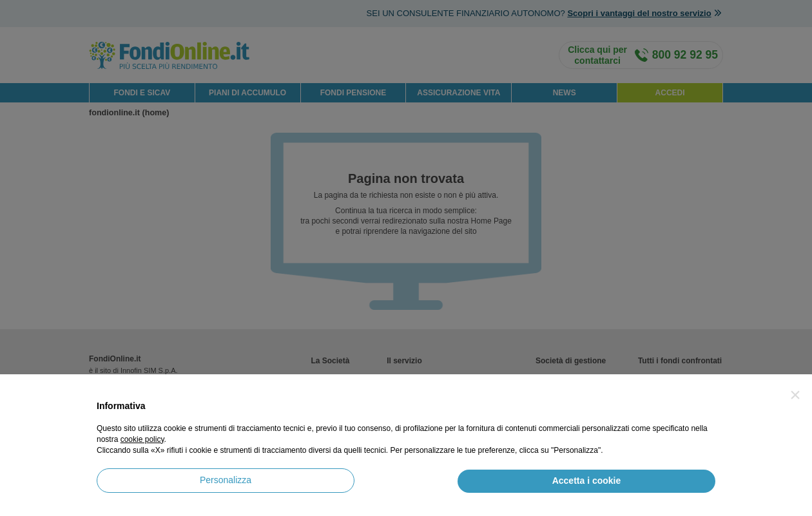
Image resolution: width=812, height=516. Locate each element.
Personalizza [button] (226, 480)
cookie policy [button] (142, 439)
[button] (795, 395)
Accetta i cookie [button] (587, 481)
